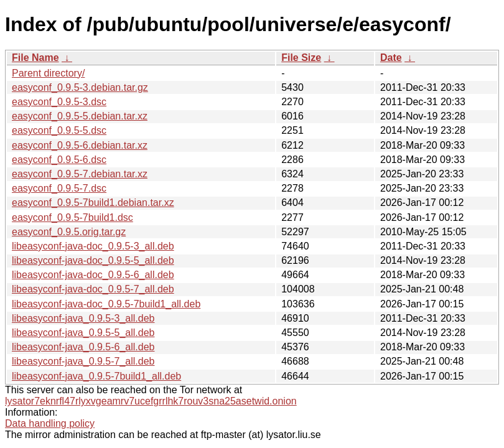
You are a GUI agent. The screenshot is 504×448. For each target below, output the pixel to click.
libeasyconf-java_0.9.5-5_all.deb (83, 333)
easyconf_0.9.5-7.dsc (59, 188)
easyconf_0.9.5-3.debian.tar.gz (80, 87)
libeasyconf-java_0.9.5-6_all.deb (83, 347)
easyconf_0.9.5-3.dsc (59, 102)
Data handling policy (50, 423)
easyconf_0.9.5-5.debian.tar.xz (80, 116)
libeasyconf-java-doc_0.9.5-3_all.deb (93, 246)
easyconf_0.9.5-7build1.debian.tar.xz (93, 203)
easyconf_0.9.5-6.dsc (59, 160)
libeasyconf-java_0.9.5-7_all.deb (83, 361)
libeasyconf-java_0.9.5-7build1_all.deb (96, 376)
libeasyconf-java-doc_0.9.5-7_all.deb (93, 289)
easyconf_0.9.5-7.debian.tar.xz (80, 174)
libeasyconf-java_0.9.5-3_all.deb (83, 318)
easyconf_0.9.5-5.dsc (59, 130)
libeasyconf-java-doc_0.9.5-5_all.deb (93, 260)
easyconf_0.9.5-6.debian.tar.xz (80, 145)
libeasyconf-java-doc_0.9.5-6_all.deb (93, 275)
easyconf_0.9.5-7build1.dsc (72, 217)
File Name (35, 58)
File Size (301, 58)
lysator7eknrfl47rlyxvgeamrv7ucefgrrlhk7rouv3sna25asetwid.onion (151, 401)
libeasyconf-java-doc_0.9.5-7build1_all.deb (106, 304)
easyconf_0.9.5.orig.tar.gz (69, 232)
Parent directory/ (48, 73)
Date (391, 58)
